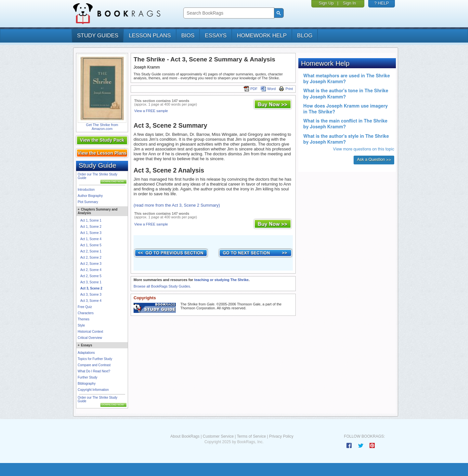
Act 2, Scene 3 (91, 264)
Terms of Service (251, 436)
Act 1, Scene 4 (91, 239)
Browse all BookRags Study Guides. (162, 286)
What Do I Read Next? (94, 371)
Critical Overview (90, 338)
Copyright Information (93, 390)
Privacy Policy (281, 436)
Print (286, 89)
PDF (251, 89)
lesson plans (150, 36)
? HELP (382, 3)
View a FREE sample (151, 111)
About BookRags (185, 436)
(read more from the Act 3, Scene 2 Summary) (177, 205)
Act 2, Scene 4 (91, 270)
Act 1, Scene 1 (91, 220)
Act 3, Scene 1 (91, 282)
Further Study (88, 377)
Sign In (349, 3)
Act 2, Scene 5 (91, 276)
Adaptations (86, 353)
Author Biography (90, 196)
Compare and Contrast (94, 365)
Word (268, 89)
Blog (305, 36)
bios (188, 36)
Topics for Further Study (95, 359)
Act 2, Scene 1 (91, 251)
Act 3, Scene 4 (91, 301)
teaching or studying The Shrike (221, 280)
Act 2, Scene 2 (91, 257)
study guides (98, 36)
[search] (228, 13)
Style (81, 325)
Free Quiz (85, 307)
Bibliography (87, 384)
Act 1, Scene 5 (91, 245)
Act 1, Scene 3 (91, 233)
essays (216, 36)
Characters (86, 313)
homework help (262, 36)
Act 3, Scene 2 (91, 288)
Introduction (86, 190)
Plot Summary (88, 202)
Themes (84, 319)
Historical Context (90, 332)
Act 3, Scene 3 (91, 295)
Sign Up (326, 3)
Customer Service (218, 436)
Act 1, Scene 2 (91, 227)
